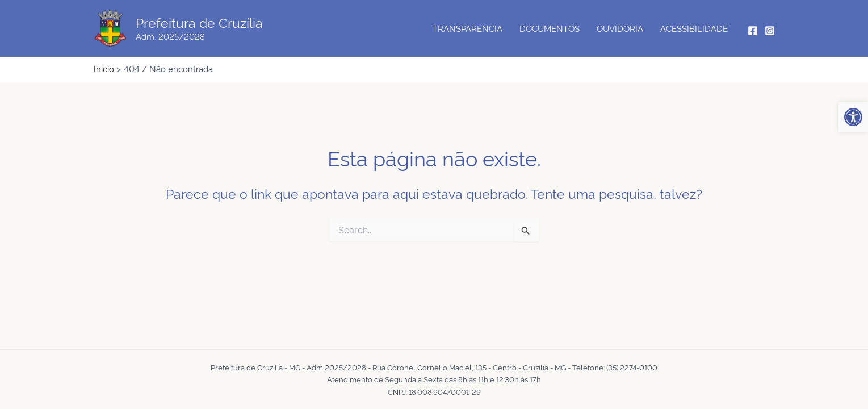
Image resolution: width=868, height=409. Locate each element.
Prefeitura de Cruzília (199, 22)
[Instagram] (770, 31)
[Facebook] (753, 31)
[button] (853, 117)
